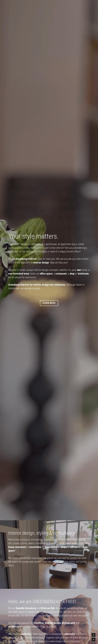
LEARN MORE (49, 303)
